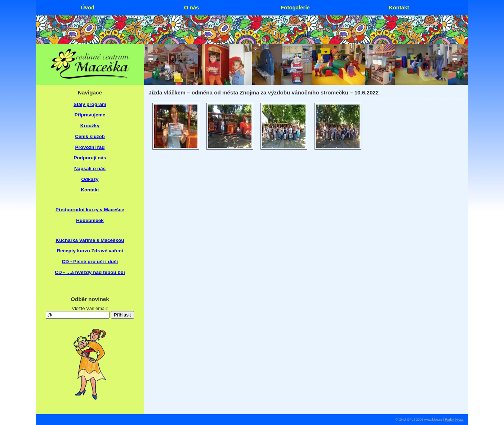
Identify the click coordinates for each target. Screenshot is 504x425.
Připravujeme (90, 115)
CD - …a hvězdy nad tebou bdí (90, 272)
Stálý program (90, 104)
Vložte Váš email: (90, 308)
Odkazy (90, 179)
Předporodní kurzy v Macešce (90, 210)
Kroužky (90, 126)
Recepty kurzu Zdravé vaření (90, 251)
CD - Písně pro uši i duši (90, 262)
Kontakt (90, 190)
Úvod (88, 7)
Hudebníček (90, 220)
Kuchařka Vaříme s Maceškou (90, 240)
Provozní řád (90, 147)
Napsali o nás (90, 169)
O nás (192, 7)
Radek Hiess (454, 420)
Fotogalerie (295, 7)
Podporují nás (90, 158)
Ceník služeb (90, 136)
